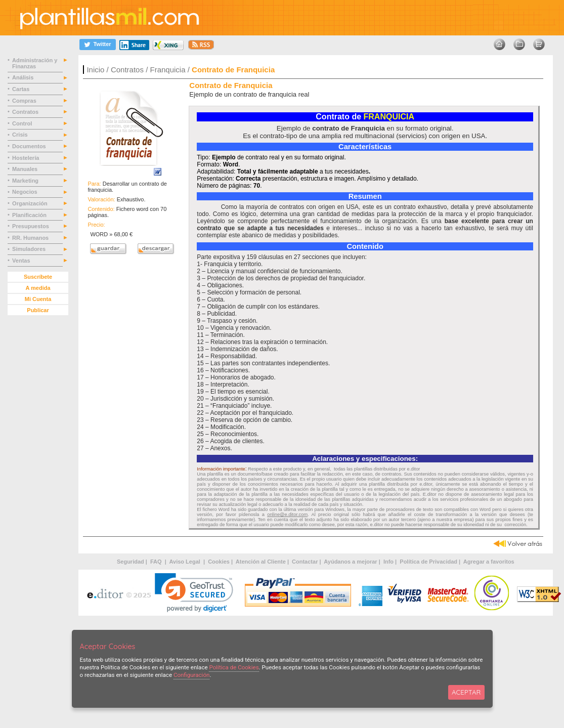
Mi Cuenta (38, 299)
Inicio (95, 70)
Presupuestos (31, 226)
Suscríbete (38, 277)
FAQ (157, 562)
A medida (38, 288)
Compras (25, 101)
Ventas (22, 261)
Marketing (26, 181)
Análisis (24, 77)
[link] (194, 593)
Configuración (192, 675)
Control (23, 123)
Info (388, 562)
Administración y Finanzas (35, 63)
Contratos (127, 70)
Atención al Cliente (261, 562)
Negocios (26, 192)
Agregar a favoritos (489, 562)
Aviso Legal (186, 562)
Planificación (30, 215)
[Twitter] (98, 44)
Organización (31, 203)
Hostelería (26, 158)
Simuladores (30, 249)
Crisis (21, 135)
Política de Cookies (234, 667)
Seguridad (131, 562)
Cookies (219, 562)
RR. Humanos (31, 238)
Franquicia (167, 70)
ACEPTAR (466, 692)
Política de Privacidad (428, 562)
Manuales (26, 169)
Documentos (30, 146)
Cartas (21, 89)
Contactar (305, 562)
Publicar (38, 310)
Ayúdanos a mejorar (350, 562)
